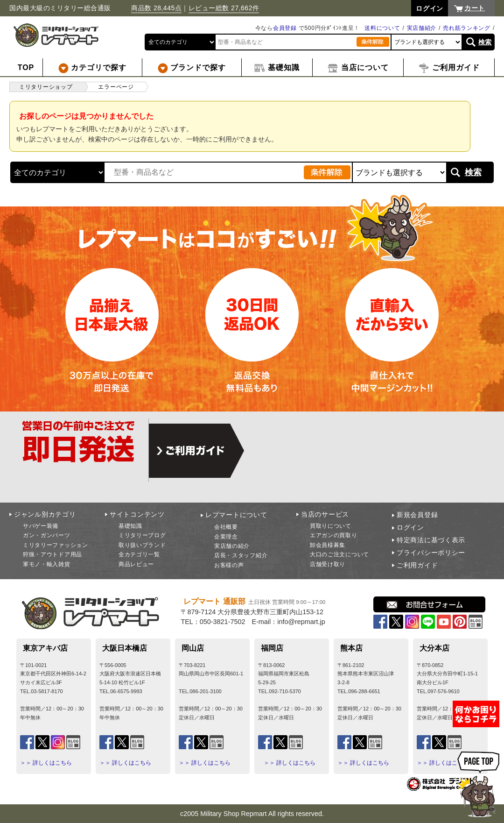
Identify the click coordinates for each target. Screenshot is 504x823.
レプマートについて (236, 515)
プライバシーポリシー (431, 553)
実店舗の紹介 (232, 546)
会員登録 (285, 28)
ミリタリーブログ (142, 535)
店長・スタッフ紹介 (241, 555)
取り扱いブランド (142, 545)
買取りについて (331, 526)
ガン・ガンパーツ (47, 535)
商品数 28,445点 (156, 8)
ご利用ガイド (417, 565)
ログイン (410, 527)
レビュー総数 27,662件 (224, 8)
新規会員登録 (417, 515)
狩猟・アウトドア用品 (52, 554)
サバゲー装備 (41, 526)
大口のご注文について (339, 554)
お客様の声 (229, 565)
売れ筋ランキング (467, 28)
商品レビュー (136, 564)
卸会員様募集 (328, 545)
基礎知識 (130, 526)
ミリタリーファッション (56, 545)
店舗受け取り (328, 564)
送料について (382, 28)
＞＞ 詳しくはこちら (46, 763)
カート (475, 8)
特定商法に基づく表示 (431, 540)
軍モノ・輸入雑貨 (47, 564)
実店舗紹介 (422, 28)
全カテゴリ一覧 (139, 554)
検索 (485, 42)
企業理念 (226, 537)
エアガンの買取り (334, 535)
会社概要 (226, 527)
